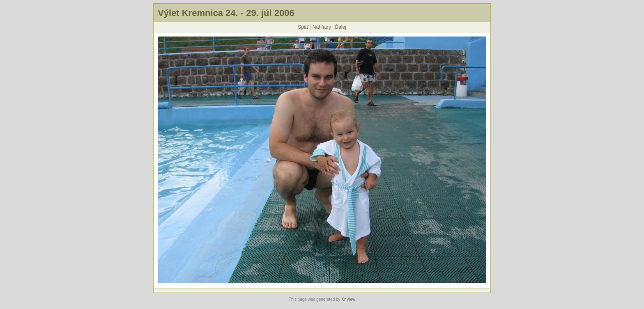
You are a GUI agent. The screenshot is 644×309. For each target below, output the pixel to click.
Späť (303, 27)
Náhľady (322, 27)
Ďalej (340, 27)
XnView (348, 299)
